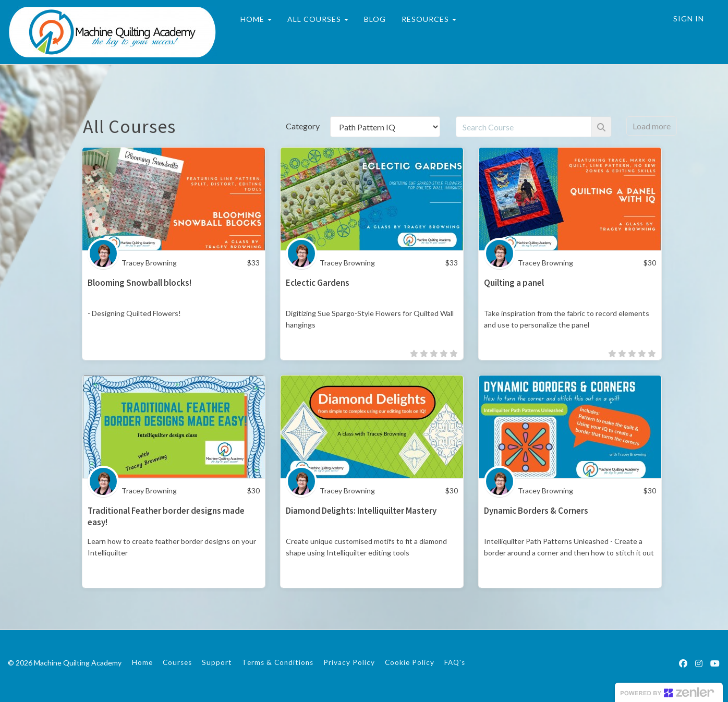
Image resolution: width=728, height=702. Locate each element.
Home (142, 662)
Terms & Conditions (278, 662)
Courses (177, 662)
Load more (652, 126)
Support (217, 662)
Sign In (689, 19)
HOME (256, 19)
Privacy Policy (349, 662)
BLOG (375, 19)
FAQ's (455, 662)
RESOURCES (429, 19)
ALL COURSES (318, 19)
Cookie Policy (410, 662)
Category (303, 126)
